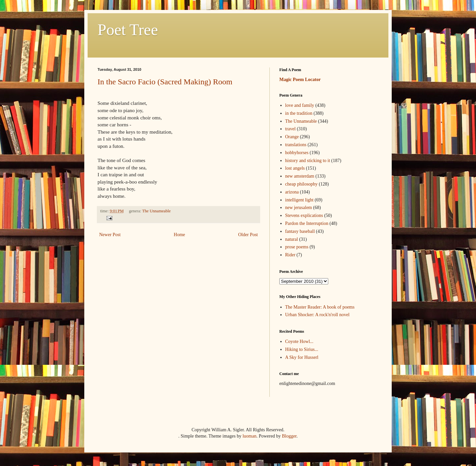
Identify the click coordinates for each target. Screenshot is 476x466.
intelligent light (299, 200)
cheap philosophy (301, 184)
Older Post (248, 235)
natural (292, 239)
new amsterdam (300, 176)
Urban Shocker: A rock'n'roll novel (317, 315)
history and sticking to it (308, 161)
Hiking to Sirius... (302, 349)
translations (296, 145)
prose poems (297, 247)
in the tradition (299, 113)
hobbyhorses (297, 153)
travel (291, 129)
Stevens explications (304, 215)
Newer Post (110, 235)
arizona (292, 192)
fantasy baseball (300, 231)
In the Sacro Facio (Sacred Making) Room (165, 82)
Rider (290, 255)
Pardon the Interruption (307, 223)
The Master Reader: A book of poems (320, 307)
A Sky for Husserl (302, 357)
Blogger (289, 436)
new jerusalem (299, 208)
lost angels (295, 168)
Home (179, 235)
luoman (250, 436)
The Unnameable (156, 211)
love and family (300, 105)
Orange (292, 137)
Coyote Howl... (299, 341)
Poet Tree (128, 30)
